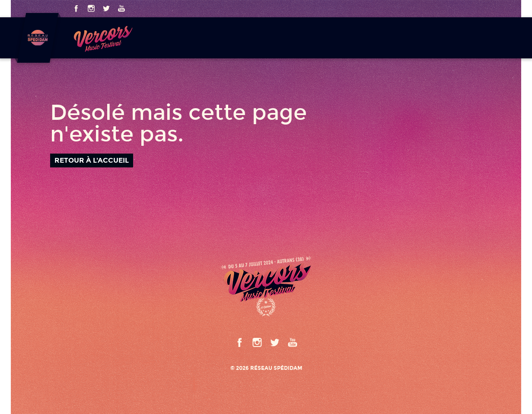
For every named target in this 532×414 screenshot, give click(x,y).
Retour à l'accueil (92, 160)
